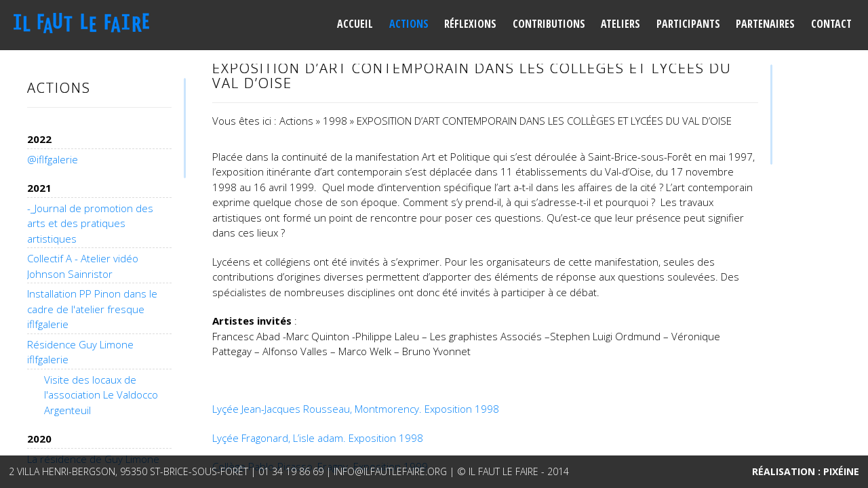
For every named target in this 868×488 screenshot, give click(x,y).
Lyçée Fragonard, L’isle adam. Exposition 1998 (318, 438)
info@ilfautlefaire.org (390, 471)
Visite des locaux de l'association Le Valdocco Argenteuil (101, 395)
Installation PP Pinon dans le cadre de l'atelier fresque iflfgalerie (92, 309)
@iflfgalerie (53, 159)
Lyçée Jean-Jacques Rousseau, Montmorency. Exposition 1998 (356, 409)
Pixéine (841, 471)
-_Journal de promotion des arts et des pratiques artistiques (90, 223)
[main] (485, 271)
